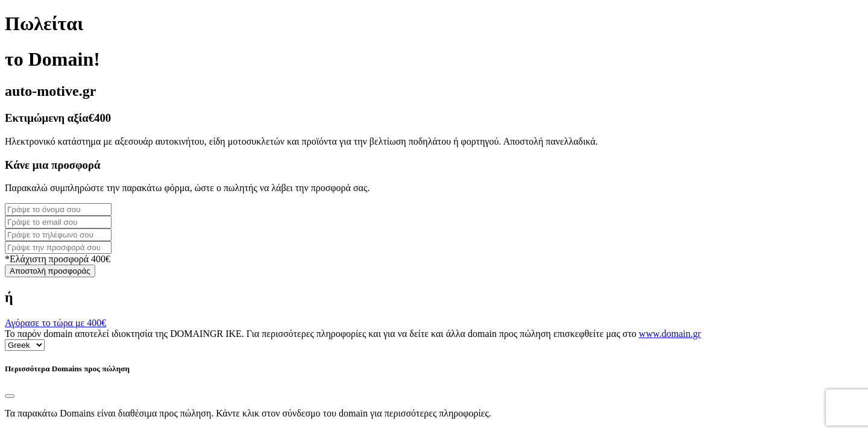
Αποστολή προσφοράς (50, 271)
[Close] (10, 396)
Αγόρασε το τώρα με (55, 323)
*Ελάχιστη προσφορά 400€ (58, 259)
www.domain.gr (670, 334)
